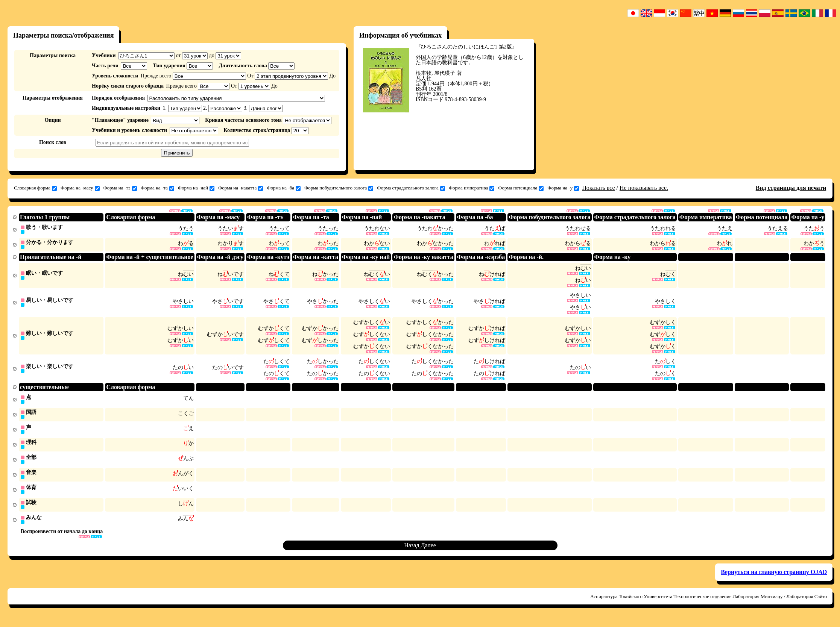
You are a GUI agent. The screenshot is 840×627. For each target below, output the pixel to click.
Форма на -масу (80, 188)
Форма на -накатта (241, 188)
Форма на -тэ (120, 188)
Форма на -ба (284, 188)
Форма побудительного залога (339, 188)
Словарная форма (35, 188)
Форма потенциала (521, 188)
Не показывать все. (644, 188)
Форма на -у (563, 188)
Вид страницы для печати (791, 188)
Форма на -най (196, 188)
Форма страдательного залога (411, 188)
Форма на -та (157, 188)
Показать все (598, 188)
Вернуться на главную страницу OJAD (774, 579)
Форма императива (472, 188)
